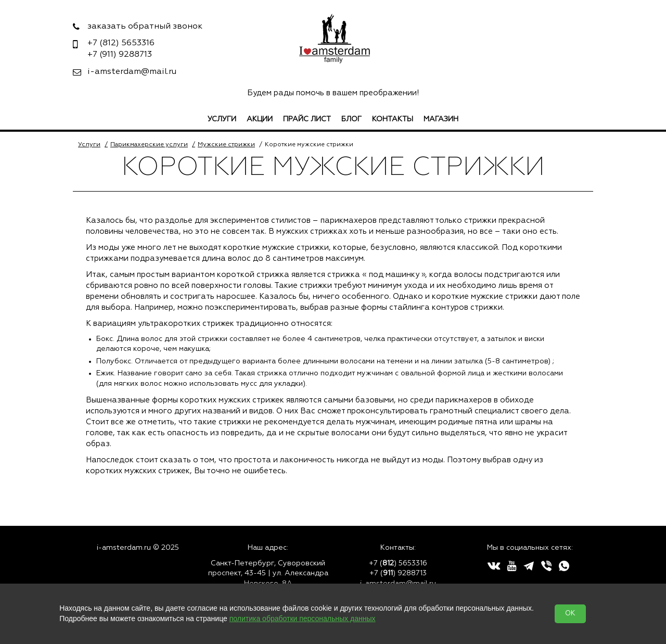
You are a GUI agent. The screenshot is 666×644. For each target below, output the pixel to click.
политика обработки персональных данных (303, 618)
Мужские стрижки (226, 145)
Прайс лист (307, 119)
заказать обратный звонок (145, 27)
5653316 (121, 43)
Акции (260, 119)
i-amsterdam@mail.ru (132, 72)
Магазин (441, 119)
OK (570, 614)
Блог (351, 119)
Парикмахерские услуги (149, 145)
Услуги (222, 119)
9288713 (120, 55)
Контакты (393, 119)
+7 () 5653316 (398, 563)
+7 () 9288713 (398, 573)
